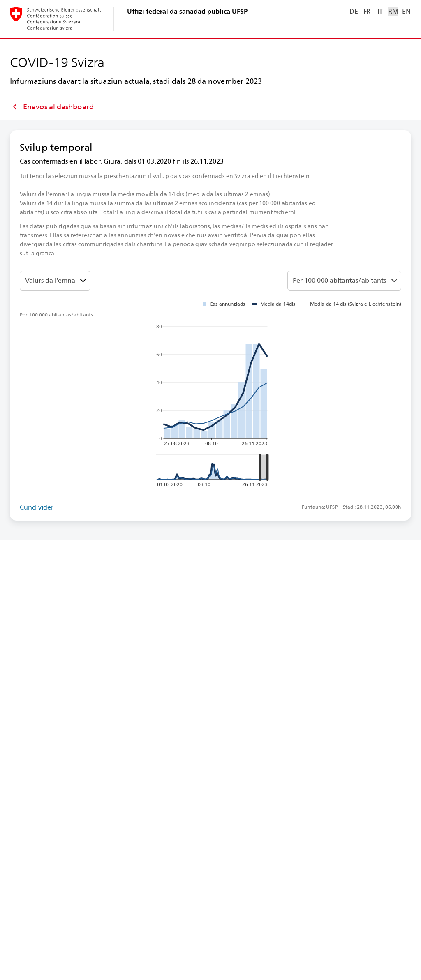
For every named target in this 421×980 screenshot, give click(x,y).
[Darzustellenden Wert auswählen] (55, 281)
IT (380, 11)
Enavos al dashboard (52, 107)
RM (393, 11)
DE (354, 11)
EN (406, 11)
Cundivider (37, 507)
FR (367, 11)
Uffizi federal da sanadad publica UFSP (187, 11)
